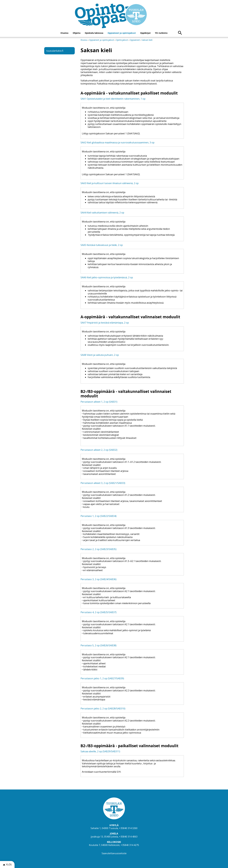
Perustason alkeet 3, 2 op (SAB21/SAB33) (103, 483)
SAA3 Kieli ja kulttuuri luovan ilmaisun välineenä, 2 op (110, 183)
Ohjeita (77, 33)
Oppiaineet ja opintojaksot (122, 33)
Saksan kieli (147, 40)
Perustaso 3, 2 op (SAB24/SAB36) (99, 579)
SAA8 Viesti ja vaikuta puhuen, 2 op (100, 355)
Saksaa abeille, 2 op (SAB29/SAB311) (100, 751)
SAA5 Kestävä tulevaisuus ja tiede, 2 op (102, 245)
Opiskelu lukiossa (94, 33)
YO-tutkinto (161, 33)
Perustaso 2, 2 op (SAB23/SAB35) (99, 549)
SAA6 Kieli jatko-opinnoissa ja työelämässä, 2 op (107, 277)
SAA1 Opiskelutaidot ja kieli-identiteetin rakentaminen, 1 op (113, 99)
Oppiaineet (135, 40)
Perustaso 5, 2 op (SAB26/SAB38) (99, 645)
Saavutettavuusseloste (114, 853)
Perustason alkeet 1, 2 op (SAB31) (99, 402)
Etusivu (64, 33)
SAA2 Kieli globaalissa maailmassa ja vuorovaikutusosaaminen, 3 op (117, 142)
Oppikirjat (145, 33)
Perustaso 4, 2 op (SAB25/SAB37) (99, 612)
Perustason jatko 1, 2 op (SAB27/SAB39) (102, 678)
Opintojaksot (122, 40)
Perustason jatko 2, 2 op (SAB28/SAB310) (103, 709)
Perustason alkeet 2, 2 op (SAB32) (99, 450)
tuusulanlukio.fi (55, 51)
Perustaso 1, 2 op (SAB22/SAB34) (99, 516)
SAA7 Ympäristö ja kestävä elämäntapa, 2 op (105, 323)
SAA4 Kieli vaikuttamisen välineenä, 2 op (102, 213)
